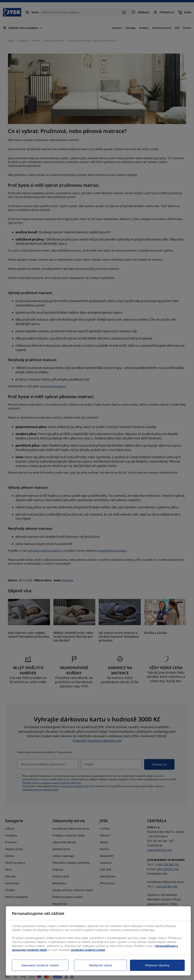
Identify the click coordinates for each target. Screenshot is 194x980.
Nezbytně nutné (101, 965)
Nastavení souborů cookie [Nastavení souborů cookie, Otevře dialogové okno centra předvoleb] (40, 965)
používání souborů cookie (88, 950)
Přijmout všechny (157, 965)
